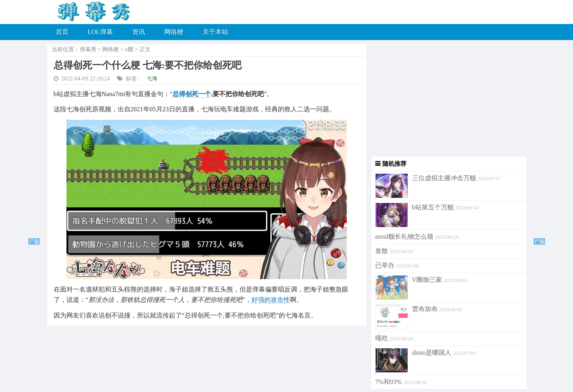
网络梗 (174, 32)
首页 (62, 32)
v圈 (129, 49)
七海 (152, 78)
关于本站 (215, 32)
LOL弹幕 (100, 32)
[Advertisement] (447, 100)
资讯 (139, 32)
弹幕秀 (88, 49)
